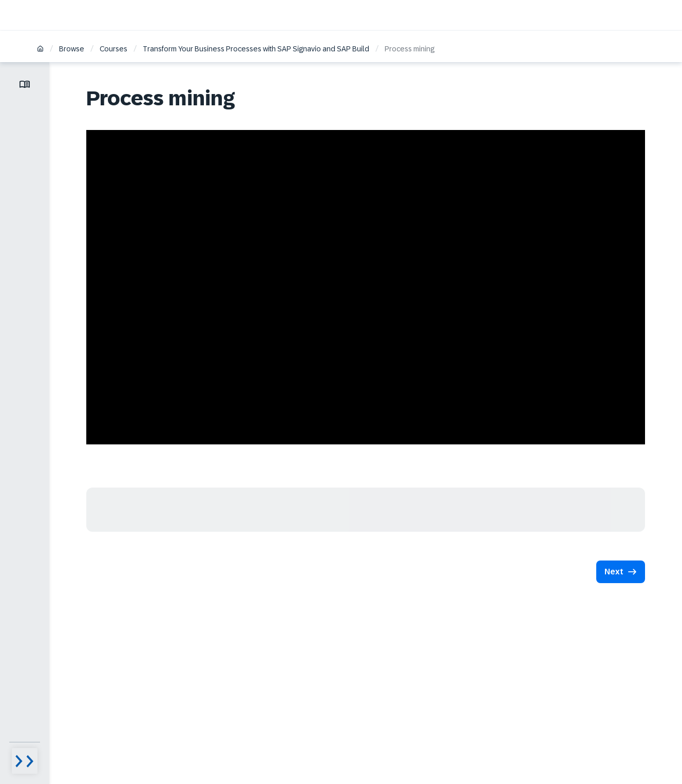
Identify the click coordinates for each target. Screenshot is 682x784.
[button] (621, 572)
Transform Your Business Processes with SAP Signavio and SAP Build (256, 49)
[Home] (40, 50)
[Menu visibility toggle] (25, 761)
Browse (72, 49)
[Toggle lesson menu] (25, 84)
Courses (113, 49)
